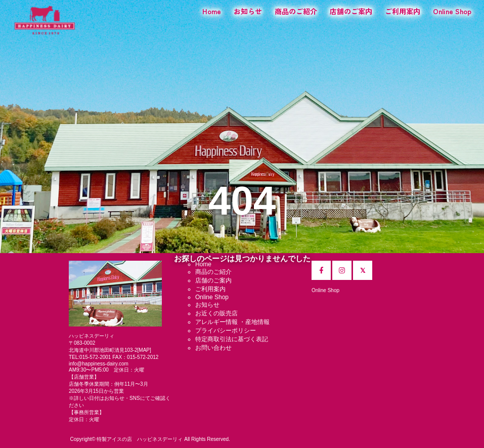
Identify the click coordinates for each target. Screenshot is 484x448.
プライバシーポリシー (226, 331)
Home (212, 11)
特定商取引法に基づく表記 (232, 339)
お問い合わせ (213, 348)
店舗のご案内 (351, 11)
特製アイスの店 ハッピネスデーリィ (140, 439)
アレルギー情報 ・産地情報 (232, 322)
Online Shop (452, 11)
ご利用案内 (403, 11)
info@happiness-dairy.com (99, 364)
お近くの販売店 (216, 313)
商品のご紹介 (296, 11)
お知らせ (248, 11)
